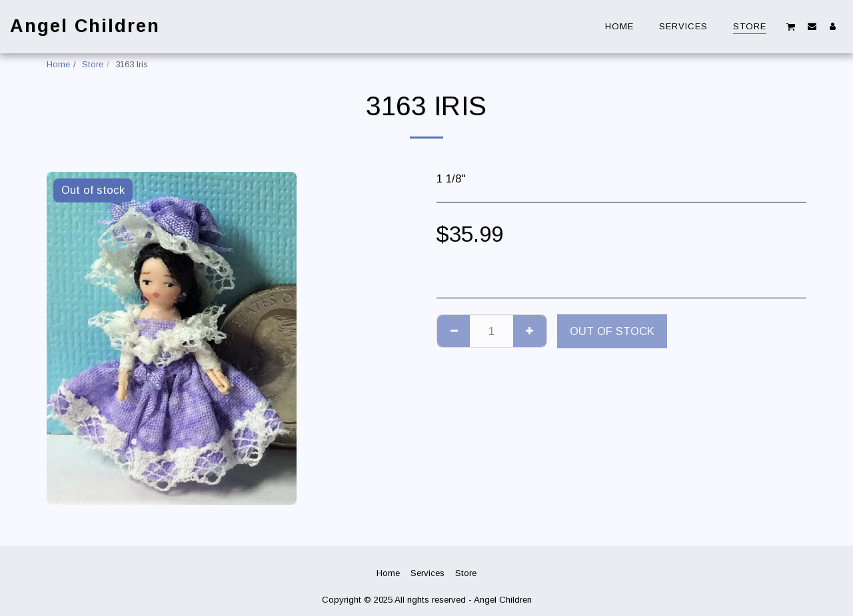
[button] (791, 26)
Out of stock (612, 331)
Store (93, 64)
